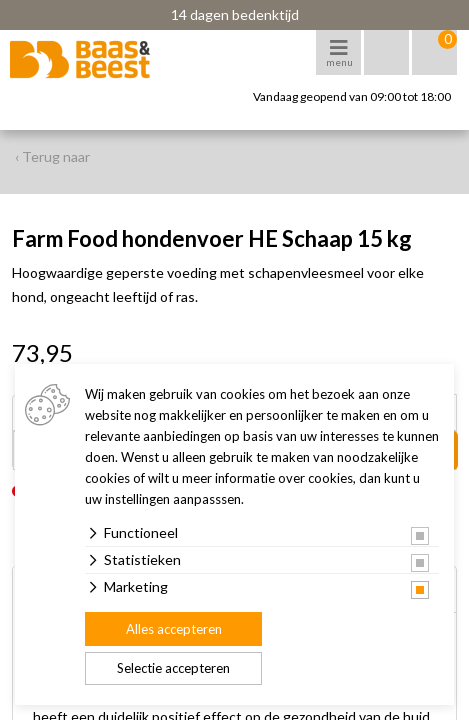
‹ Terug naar (52, 156)
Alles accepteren (174, 629)
